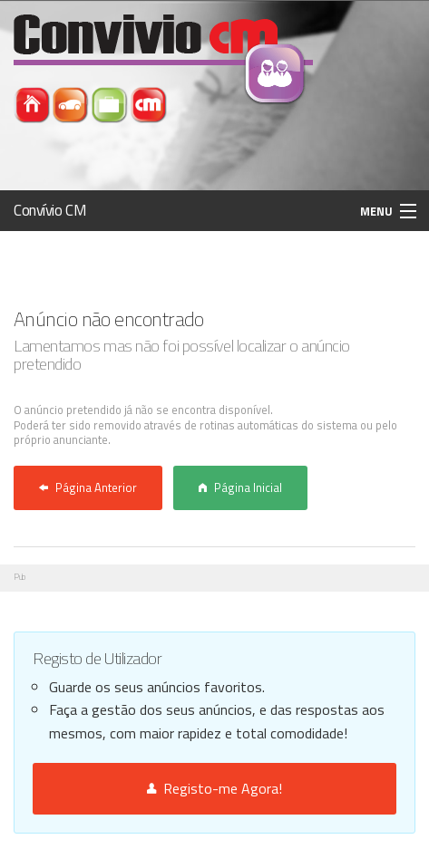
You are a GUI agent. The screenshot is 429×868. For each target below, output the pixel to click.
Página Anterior (88, 487)
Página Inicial (240, 487)
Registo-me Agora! (214, 788)
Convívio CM (50, 210)
